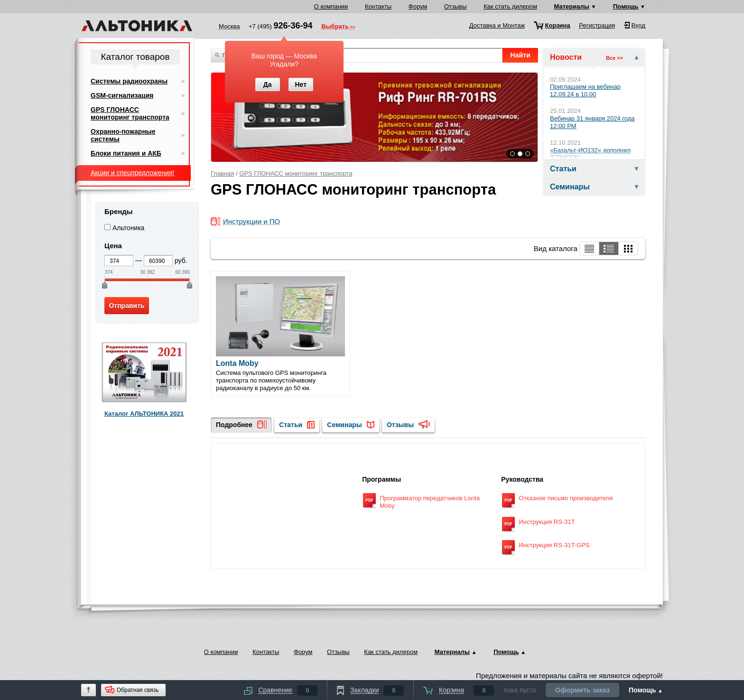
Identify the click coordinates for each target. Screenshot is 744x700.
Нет (301, 84)
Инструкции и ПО (251, 222)
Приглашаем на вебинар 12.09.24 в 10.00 (585, 90)
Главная (222, 173)
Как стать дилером (510, 6)
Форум (418, 6)
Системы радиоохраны (129, 81)
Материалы (572, 6)
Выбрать (335, 27)
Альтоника (129, 228)
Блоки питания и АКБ (126, 153)
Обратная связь (138, 690)
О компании (331, 6)
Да (268, 84)
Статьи (291, 425)
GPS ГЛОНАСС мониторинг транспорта (296, 173)
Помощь (626, 6)
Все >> (614, 58)
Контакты (378, 6)
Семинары (344, 425)
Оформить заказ (582, 690)
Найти (521, 55)
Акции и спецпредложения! (132, 173)
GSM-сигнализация (122, 95)
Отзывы (456, 6)
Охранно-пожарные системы (123, 135)
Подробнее (234, 425)
